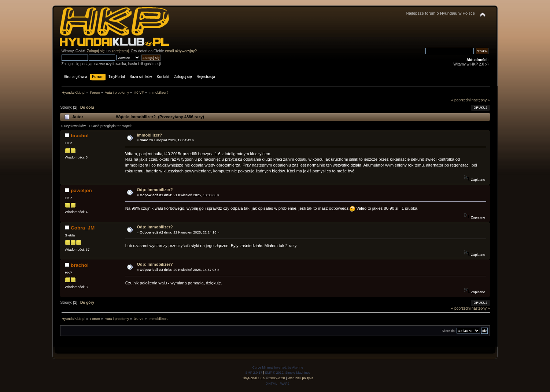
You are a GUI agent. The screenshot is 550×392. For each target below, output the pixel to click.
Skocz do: (449, 331)
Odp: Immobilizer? (155, 190)
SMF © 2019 (274, 373)
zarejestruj (120, 51)
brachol (80, 136)
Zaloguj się (96, 51)
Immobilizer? (149, 135)
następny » (481, 100)
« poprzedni (461, 100)
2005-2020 (277, 378)
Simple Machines (298, 373)
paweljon (81, 191)
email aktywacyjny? (181, 51)
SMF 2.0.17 (254, 373)
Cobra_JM (83, 228)
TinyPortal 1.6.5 (254, 378)
